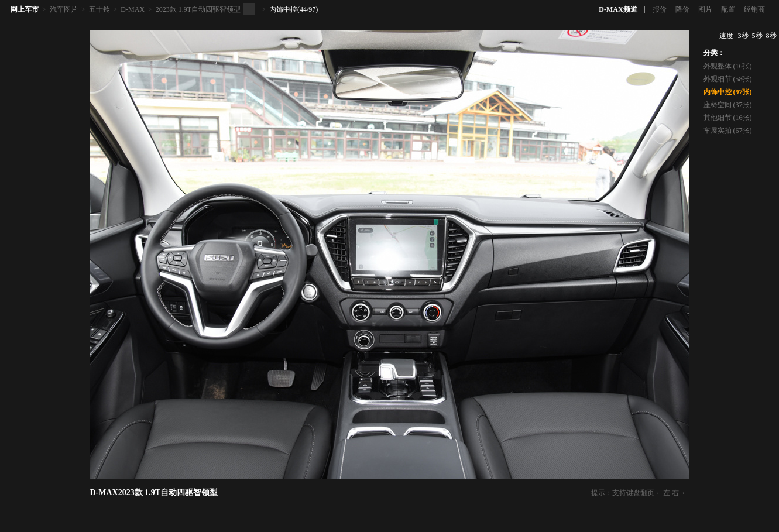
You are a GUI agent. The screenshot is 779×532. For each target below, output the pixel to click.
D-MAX (133, 9)
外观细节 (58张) (728, 79)
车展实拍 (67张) (728, 131)
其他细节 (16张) (728, 118)
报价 (660, 9)
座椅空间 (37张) (728, 105)
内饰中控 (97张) (728, 92)
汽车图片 (64, 9)
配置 (728, 9)
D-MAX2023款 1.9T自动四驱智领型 (154, 492)
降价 (682, 9)
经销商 (754, 9)
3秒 (743, 36)
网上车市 (25, 9)
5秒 (757, 36)
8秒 (771, 36)
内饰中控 (283, 9)
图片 (705, 9)
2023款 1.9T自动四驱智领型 (198, 9)
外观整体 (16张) (728, 66)
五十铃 (99, 9)
